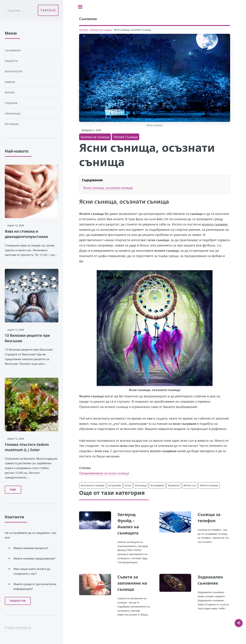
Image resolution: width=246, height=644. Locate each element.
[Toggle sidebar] (80, 7)
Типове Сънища (125, 137)
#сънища (141, 485)
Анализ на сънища (101, 30)
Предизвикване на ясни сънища (104, 473)
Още (13, 490)
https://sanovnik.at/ (19, 627)
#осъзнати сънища (93, 485)
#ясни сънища (209, 485)
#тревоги (174, 485)
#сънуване (157, 485)
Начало (83, 30)
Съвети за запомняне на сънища (132, 583)
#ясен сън (190, 485)
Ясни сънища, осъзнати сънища (108, 188)
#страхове (115, 485)
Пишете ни (18, 601)
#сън (128, 485)
